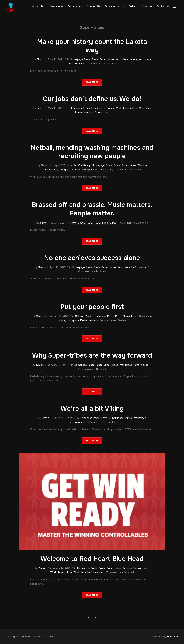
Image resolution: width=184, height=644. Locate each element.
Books (160, 6)
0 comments (102, 112)
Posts (95, 59)
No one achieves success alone (92, 258)
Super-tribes (107, 59)
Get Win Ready (82, 165)
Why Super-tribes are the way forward (92, 355)
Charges (147, 6)
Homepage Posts (80, 59)
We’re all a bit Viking (92, 409)
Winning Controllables (135, 568)
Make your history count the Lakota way (92, 46)
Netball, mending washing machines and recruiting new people (92, 152)
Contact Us (94, 6)
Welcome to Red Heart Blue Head (92, 559)
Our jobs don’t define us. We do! (92, 99)
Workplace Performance (96, 170)
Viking (128, 418)
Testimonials (75, 6)
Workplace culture (126, 59)
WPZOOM (173, 636)
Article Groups (113, 6)
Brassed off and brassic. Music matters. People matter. (92, 209)
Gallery (133, 6)
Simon (40, 59)
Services (55, 6)
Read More (92, 82)
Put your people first (92, 307)
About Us (38, 6)
